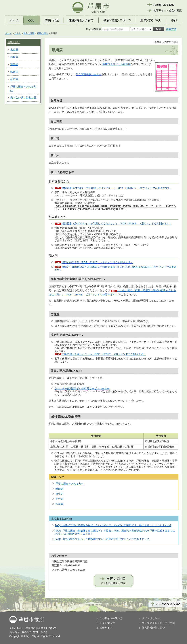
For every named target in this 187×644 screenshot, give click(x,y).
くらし (18, 33)
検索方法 (171, 29)
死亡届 (14, 79)
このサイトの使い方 (111, 618)
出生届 (14, 50)
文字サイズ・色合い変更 (168, 10)
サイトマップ (107, 623)
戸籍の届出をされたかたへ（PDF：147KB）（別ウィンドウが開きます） (104, 354)
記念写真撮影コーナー (89, 74)
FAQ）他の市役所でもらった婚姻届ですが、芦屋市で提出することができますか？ (102, 539)
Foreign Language (164, 5)
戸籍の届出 (42, 33)
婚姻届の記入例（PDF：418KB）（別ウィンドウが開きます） (97, 262)
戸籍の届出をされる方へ (70, 484)
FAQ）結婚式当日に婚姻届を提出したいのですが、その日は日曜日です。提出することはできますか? (113, 525)
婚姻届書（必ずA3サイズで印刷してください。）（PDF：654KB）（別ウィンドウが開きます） (117, 223)
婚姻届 (14, 57)
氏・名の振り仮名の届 (23, 98)
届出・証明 (29, 33)
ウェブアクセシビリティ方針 (159, 623)
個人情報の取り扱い (153, 628)
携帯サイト (106, 628)
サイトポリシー (151, 618)
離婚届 (14, 64)
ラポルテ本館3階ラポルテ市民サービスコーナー (82, 388)
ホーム (9, 33)
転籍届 (14, 72)
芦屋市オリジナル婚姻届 (117, 64)
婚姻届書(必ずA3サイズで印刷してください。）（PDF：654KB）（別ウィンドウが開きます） (116, 188)
